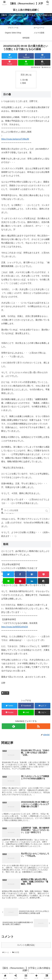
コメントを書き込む (26, 945)
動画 (24, 83)
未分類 (6, 693)
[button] (47, 511)
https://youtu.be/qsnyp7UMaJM (15, 139)
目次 (23, 75)
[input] (26, 510)
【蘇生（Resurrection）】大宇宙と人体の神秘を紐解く (26, 7)
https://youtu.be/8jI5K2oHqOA (15, 627)
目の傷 (25, 80)
